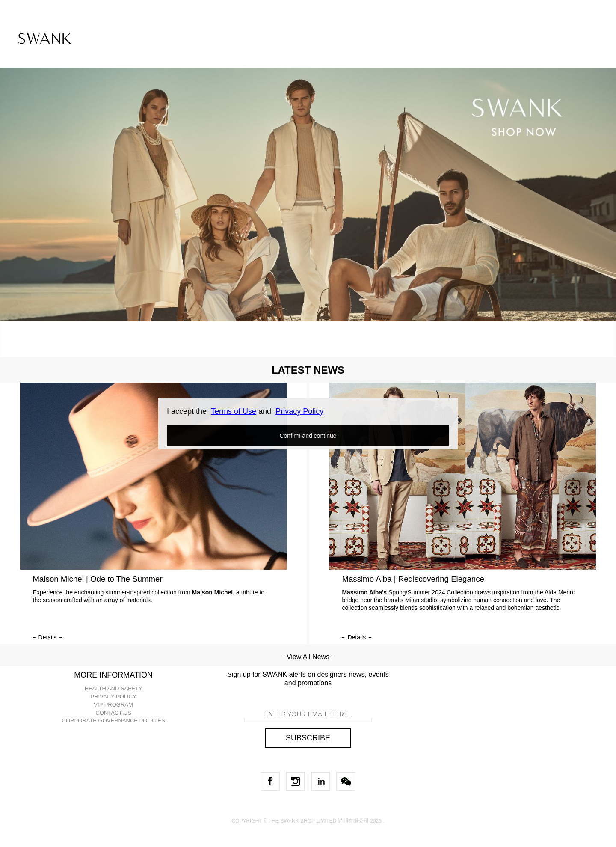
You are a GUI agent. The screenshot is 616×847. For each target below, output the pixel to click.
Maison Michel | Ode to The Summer (98, 579)
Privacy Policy (299, 411)
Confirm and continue (308, 436)
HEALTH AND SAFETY (114, 688)
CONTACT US (113, 713)
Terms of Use (234, 411)
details (48, 637)
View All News (308, 657)
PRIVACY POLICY (114, 697)
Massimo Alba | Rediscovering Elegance (413, 579)
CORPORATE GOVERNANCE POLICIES (114, 721)
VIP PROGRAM (113, 705)
